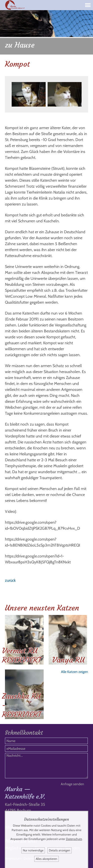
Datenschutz (74, 839)
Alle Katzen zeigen (75, 672)
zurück (10, 580)
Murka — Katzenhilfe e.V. (25, 793)
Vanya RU (68, 660)
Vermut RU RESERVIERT (22, 655)
